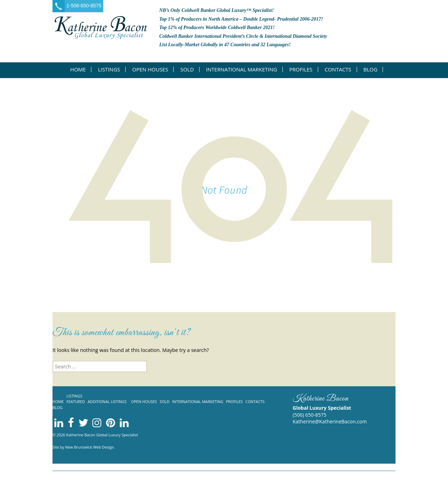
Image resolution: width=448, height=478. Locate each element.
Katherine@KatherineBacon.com (330, 421)
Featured (76, 401)
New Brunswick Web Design (89, 447)
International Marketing (242, 70)
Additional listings (107, 401)
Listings (109, 70)
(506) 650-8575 (309, 415)
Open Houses (150, 70)
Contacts (338, 70)
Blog (370, 70)
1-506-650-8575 (84, 6)
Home (78, 70)
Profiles (301, 70)
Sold (187, 70)
